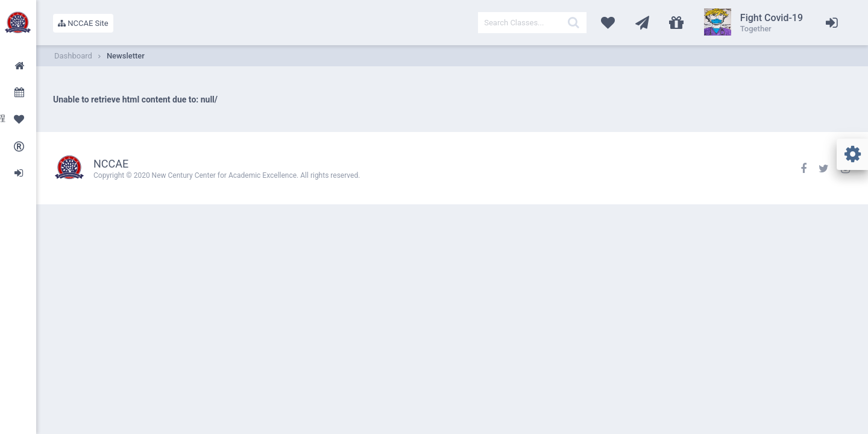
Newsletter (126, 56)
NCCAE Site (83, 23)
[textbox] (532, 23)
